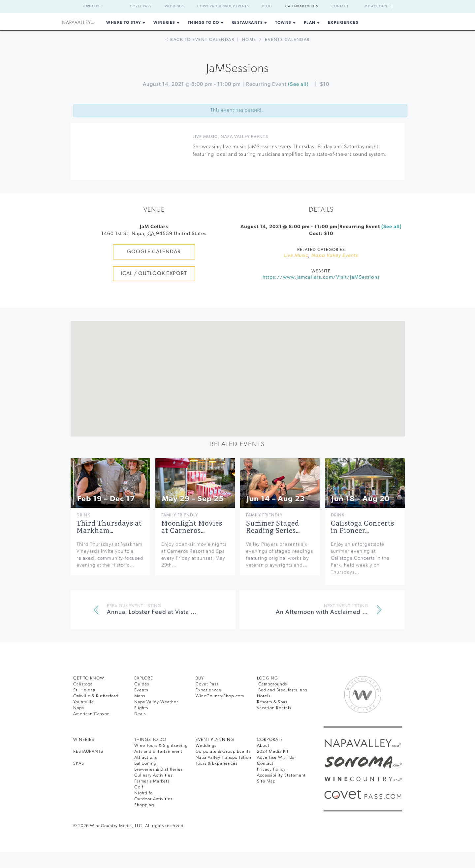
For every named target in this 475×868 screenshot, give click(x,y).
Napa (79, 708)
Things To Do (204, 23)
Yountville (84, 702)
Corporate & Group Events (223, 6)
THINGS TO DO (150, 740)
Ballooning (145, 764)
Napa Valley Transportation (223, 758)
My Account (377, 6)
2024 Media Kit (273, 752)
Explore (144, 678)
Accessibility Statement (281, 775)
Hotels (264, 696)
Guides (142, 684)
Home (249, 40)
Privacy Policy (271, 769)
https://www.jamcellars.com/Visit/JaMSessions (321, 278)
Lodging (268, 678)
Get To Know (89, 678)
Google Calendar (154, 252)
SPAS (79, 764)
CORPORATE (270, 740)
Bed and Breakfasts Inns (282, 690)
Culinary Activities (153, 775)
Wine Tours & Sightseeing (161, 746)
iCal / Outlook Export (154, 274)
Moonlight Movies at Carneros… (192, 527)
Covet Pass (141, 6)
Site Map (266, 781)
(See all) (298, 85)
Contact (340, 6)
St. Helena (84, 690)
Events (141, 690)
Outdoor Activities (153, 799)
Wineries (164, 23)
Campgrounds (272, 684)
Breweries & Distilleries (158, 769)
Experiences (343, 23)
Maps (140, 696)
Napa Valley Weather (156, 702)
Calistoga (83, 684)
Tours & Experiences (217, 764)
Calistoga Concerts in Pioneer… (363, 527)
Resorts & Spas (272, 702)
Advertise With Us (276, 758)
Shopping (144, 805)
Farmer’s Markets (152, 781)
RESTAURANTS (88, 752)
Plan (310, 23)
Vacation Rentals (274, 708)
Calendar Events (302, 6)
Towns (283, 23)
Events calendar (287, 40)
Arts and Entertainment (158, 752)
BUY (200, 678)
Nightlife (143, 793)
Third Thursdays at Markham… (109, 527)
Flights (141, 708)
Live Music (205, 137)
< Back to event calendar (200, 40)
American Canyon (92, 714)
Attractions (146, 758)
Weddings (174, 6)
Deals (140, 714)
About (263, 746)
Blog (267, 6)
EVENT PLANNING (215, 740)
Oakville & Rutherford (96, 696)
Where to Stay (124, 23)
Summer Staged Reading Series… (273, 527)
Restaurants (247, 23)
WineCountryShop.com (220, 696)
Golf (139, 787)
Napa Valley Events (244, 137)
